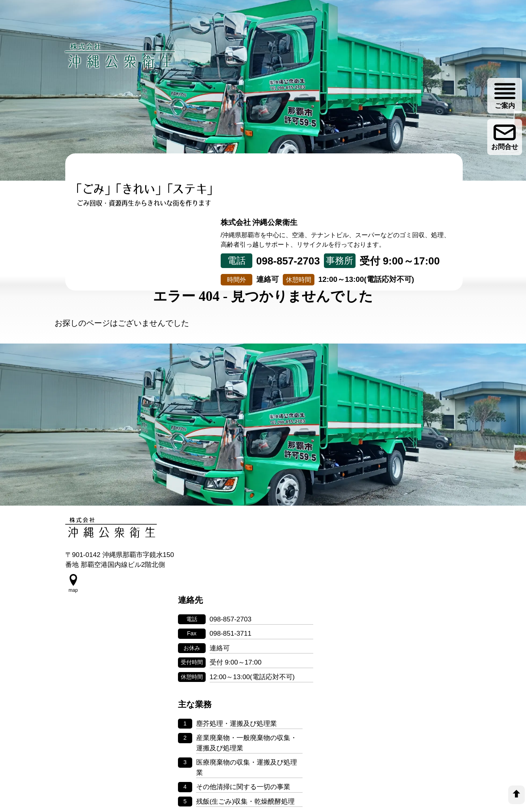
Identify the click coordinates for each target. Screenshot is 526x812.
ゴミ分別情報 (428, 253)
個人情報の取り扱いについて (263, 745)
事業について (164, 253)
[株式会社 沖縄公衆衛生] (121, 56)
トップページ (98, 253)
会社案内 (362, 253)
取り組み (230, 253)
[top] (517, 795)
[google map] (73, 595)
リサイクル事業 (296, 259)
